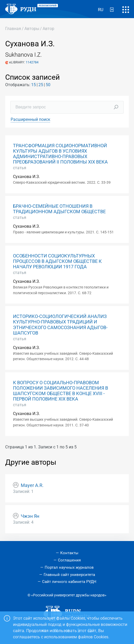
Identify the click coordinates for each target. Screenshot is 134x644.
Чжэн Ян (30, 516)
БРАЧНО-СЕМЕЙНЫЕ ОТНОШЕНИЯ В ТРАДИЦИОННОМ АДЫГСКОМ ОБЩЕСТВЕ (59, 209)
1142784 (32, 62)
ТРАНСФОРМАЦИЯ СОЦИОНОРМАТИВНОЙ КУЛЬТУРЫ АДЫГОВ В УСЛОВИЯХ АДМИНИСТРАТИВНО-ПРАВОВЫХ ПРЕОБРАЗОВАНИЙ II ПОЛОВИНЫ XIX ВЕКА (60, 154)
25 (41, 85)
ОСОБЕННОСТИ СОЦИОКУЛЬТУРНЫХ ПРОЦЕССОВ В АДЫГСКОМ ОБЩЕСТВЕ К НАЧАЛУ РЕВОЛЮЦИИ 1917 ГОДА (57, 261)
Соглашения (69, 560)
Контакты (69, 553)
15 (33, 85)
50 (48, 85)
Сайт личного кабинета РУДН (69, 582)
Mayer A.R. (32, 485)
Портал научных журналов (69, 567)
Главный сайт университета (69, 575)
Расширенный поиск (31, 119)
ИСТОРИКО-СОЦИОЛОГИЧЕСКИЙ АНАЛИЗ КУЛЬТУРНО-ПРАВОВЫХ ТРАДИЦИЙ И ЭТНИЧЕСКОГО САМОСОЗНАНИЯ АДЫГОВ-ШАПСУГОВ (60, 325)
